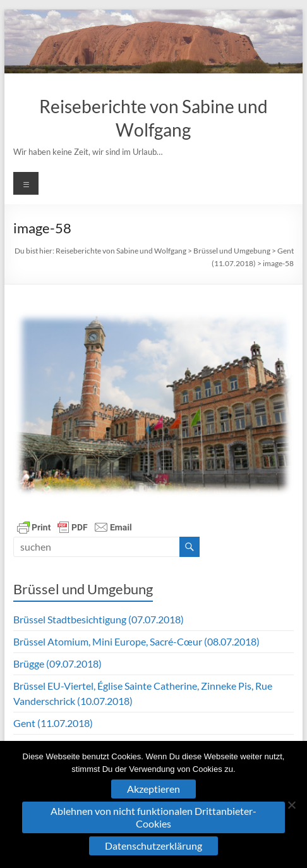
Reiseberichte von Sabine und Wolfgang (121, 251)
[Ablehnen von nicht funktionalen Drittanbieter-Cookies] (291, 805)
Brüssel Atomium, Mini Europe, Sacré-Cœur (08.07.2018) (136, 641)
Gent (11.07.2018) (53, 723)
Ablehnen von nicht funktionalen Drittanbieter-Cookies (153, 817)
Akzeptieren (153, 789)
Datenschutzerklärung (153, 846)
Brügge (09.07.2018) (57, 663)
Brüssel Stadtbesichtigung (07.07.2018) (99, 619)
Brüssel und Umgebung (232, 251)
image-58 (278, 263)
